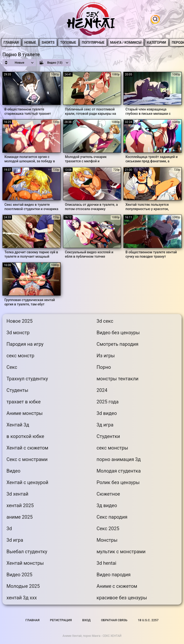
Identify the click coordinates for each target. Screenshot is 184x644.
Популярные (95, 43)
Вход (86, 620)
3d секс (105, 321)
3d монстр (18, 333)
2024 (102, 390)
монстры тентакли (118, 379)
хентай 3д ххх (22, 598)
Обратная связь (114, 620)
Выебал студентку (27, 552)
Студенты (17, 390)
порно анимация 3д (119, 459)
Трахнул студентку (27, 379)
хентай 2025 (20, 505)
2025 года (108, 402)
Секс (12, 367)
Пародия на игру (25, 344)
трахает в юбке (24, 402)
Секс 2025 (108, 529)
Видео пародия (114, 575)
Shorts (50, 43)
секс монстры (112, 448)
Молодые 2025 (23, 586)
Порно (104, 367)
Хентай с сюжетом (27, 448)
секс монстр (20, 356)
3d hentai (106, 563)
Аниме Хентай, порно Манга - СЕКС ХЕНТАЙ (92, 636)
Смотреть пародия (118, 344)
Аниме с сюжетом (117, 586)
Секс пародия (112, 517)
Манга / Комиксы (127, 43)
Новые (32, 43)
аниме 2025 (20, 517)
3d (9, 529)
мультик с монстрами (121, 552)
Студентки (108, 436)
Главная (13, 43)
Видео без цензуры (118, 333)
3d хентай (17, 494)
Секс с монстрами (27, 459)
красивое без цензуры (122, 598)
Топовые (70, 43)
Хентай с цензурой (27, 482)
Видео (13, 471)
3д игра (105, 425)
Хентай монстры (25, 563)
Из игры (106, 356)
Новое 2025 (20, 321)
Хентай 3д (18, 425)
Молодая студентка (119, 471)
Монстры (107, 540)
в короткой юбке (25, 436)
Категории (158, 43)
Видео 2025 (19, 575)
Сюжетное (108, 494)
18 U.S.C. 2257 (148, 620)
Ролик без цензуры (118, 482)
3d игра (15, 540)
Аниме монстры (25, 413)
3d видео (107, 413)
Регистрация (61, 620)
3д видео (107, 505)
